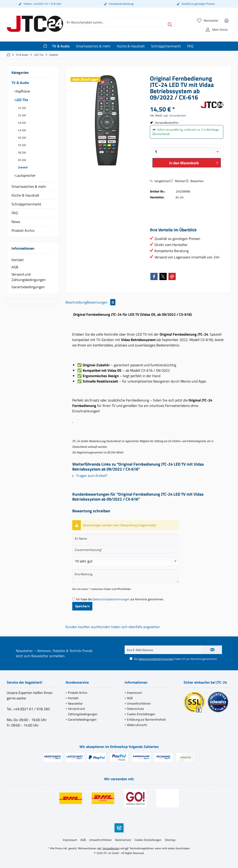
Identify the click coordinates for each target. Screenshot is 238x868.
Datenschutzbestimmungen (111, 599)
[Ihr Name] (126, 538)
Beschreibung (76, 302)
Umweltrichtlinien (139, 703)
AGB (15, 267)
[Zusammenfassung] (126, 550)
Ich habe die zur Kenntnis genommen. (120, 599)
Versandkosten (111, 848)
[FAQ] (190, 46)
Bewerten (195, 181)
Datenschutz (135, 709)
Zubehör (23, 167)
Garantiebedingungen (28, 287)
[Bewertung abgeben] (126, 561)
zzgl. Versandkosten (175, 115)
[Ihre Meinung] (126, 576)
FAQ (15, 213)
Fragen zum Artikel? (90, 476)
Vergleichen (160, 181)
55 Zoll (22, 145)
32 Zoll (22, 115)
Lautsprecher (25, 175)
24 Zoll (22, 108)
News (16, 222)
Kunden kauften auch (82, 627)
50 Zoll (22, 138)
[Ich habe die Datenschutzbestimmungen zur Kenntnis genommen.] (74, 599)
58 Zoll (22, 152)
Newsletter (75, 703)
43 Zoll (22, 130)
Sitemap (170, 840)
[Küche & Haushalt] (131, 46)
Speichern (82, 606)
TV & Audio (20, 83)
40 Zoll (22, 123)
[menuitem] (226, 20)
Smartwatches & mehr (29, 186)
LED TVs (21, 100)
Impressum (134, 693)
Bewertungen (101, 302)
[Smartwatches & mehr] (93, 46)
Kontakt (18, 260)
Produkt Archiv (23, 230)
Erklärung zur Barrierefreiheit (146, 719)
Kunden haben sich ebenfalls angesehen (129, 627)
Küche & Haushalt (25, 195)
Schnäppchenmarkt (26, 204)
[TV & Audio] (61, 46)
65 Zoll (22, 160)
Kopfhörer (22, 91)
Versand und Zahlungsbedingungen (29, 277)
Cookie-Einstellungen (141, 714)
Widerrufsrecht (137, 725)
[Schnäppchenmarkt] (166, 46)
